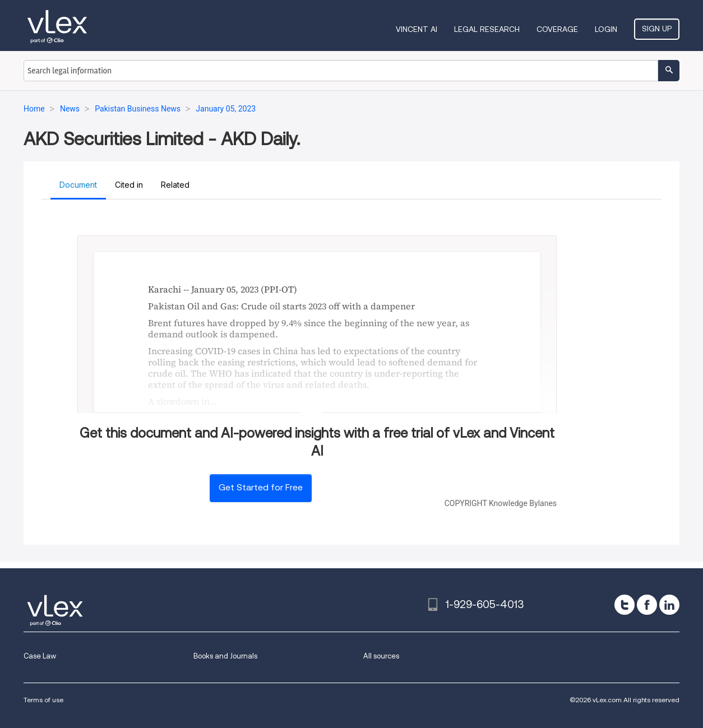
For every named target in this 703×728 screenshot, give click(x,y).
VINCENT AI (417, 29)
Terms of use (43, 700)
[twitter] (625, 605)
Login (606, 29)
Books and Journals (225, 656)
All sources (381, 656)
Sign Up (657, 29)
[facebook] (647, 605)
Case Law (40, 656)
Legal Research (487, 29)
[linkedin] (669, 605)
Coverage (557, 29)
